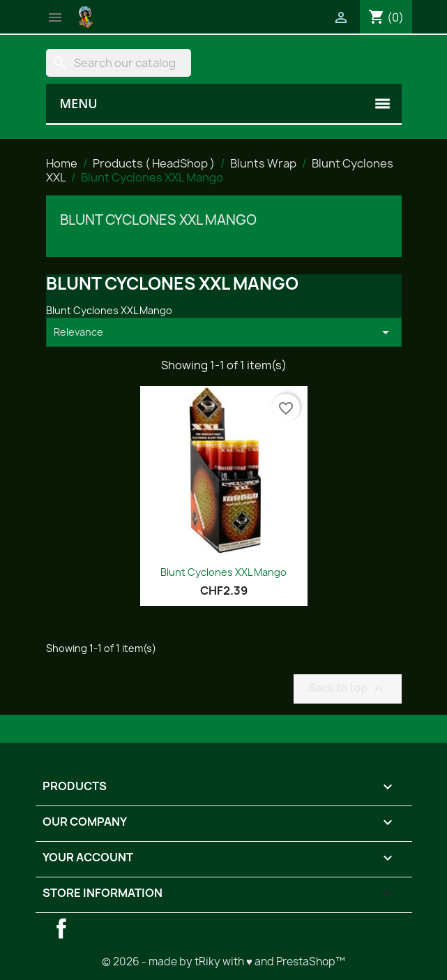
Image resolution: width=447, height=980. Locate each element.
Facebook (61, 928)
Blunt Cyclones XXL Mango (158, 220)
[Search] (119, 63)
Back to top (347, 689)
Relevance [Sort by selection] (224, 332)
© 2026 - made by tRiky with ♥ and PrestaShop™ (223, 962)
